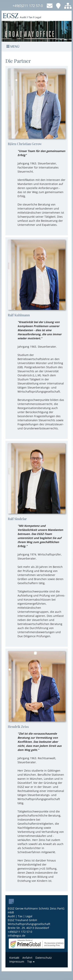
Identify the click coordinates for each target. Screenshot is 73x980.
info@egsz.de (17, 936)
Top (31, 962)
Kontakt (14, 958)
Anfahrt (27, 958)
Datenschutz (44, 958)
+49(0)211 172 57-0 (28, 6)
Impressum (17, 962)
